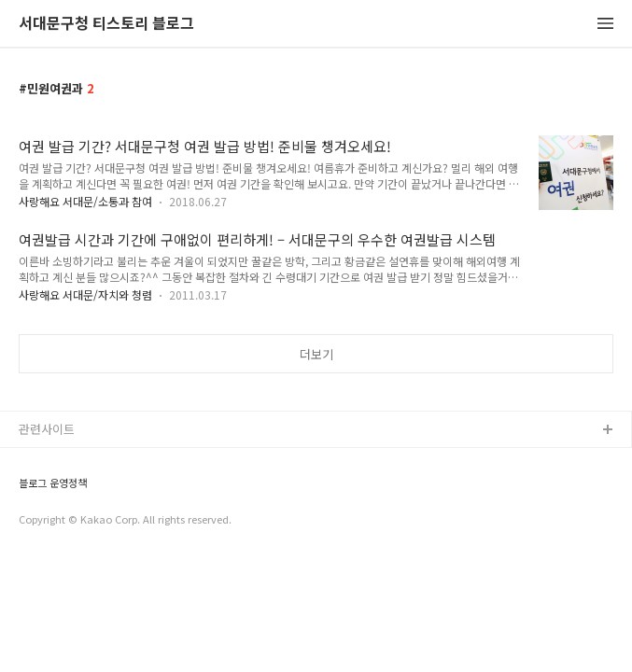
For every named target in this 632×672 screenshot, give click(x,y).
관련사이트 (47, 429)
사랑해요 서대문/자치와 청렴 (85, 294)
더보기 (316, 354)
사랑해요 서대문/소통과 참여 (85, 201)
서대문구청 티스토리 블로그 (106, 24)
